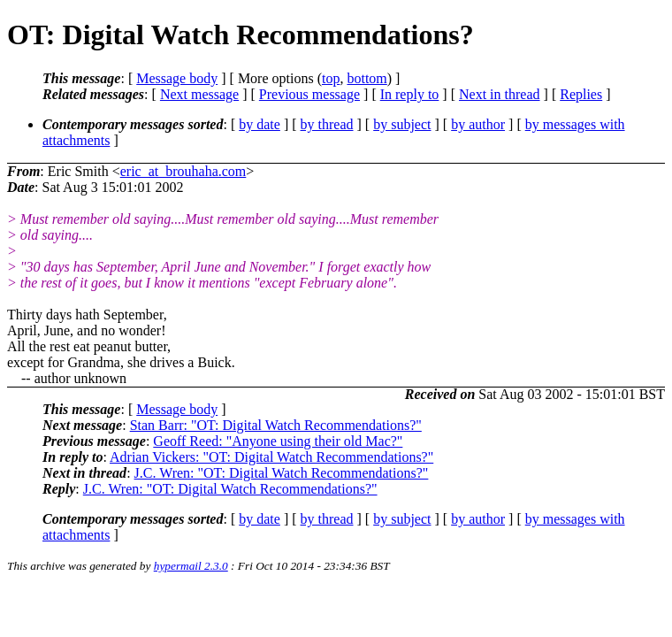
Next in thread (500, 94)
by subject (402, 124)
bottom (367, 78)
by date (260, 124)
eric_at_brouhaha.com (183, 171)
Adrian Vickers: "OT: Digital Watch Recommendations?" (271, 457)
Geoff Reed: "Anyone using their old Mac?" (278, 441)
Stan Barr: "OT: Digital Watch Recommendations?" (276, 425)
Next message (199, 94)
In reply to (410, 94)
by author (478, 124)
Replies (581, 94)
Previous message (309, 94)
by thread (327, 124)
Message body (177, 78)
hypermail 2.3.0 (191, 566)
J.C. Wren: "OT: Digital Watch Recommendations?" (282, 473)
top (331, 78)
